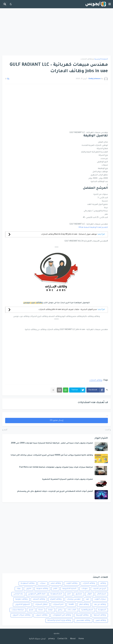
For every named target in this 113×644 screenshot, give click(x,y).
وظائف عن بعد (100, 605)
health (71, 605)
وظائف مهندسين (83, 621)
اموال (89, 594)
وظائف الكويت (72, 583)
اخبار (69, 594)
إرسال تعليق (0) (57, 420)
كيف (87, 599)
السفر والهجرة (87, 610)
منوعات (85, 589)
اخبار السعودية (56, 594)
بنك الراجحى (18, 594)
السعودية (102, 610)
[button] (110, 4)
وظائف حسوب (41, 615)
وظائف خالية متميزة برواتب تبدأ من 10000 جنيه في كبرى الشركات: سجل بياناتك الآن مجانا (52, 455)
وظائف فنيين (101, 621)
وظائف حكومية (21, 599)
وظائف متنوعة (42, 589)
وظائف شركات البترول (21, 615)
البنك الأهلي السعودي (37, 594)
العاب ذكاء (72, 610)
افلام (55, 589)
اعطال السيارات (41, 605)
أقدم (5, 430)
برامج (60, 610)
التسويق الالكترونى (22, 605)
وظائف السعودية (28, 583)
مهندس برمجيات (74, 599)
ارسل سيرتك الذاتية (37, 639)
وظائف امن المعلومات (62, 615)
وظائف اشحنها (100, 615)
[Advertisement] (56, 32)
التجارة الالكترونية (69, 589)
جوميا (50, 610)
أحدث (107, 430)
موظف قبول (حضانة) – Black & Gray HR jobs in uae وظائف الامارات (69, 234)
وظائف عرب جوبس (33, 303)
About (73, 639)
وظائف (103, 583)
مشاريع (79, 594)
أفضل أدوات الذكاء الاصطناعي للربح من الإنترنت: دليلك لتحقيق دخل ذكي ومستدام (55, 491)
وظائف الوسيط (82, 615)
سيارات (43, 583)
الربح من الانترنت (99, 589)
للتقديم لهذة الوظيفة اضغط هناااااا (93, 227)
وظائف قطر (84, 605)
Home (81, 639)
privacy (51, 639)
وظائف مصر (56, 583)
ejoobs (57, 634)
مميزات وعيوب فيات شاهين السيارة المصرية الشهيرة (67, 479)
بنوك (19, 589)
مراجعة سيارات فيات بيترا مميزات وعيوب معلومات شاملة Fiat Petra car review (56, 467)
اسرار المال (101, 594)
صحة (41, 610)
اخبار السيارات (58, 605)
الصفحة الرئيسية (101, 59)
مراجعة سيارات (18, 610)
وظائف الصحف (39, 599)
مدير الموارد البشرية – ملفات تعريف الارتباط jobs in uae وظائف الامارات (68, 310)
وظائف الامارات (87, 59)
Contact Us (62, 639)
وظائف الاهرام (56, 599)
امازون (29, 589)
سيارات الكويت (100, 599)
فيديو (31, 610)
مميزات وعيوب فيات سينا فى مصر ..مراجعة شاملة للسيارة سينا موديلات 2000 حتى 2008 (52, 443)
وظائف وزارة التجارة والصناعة (59, 621)
